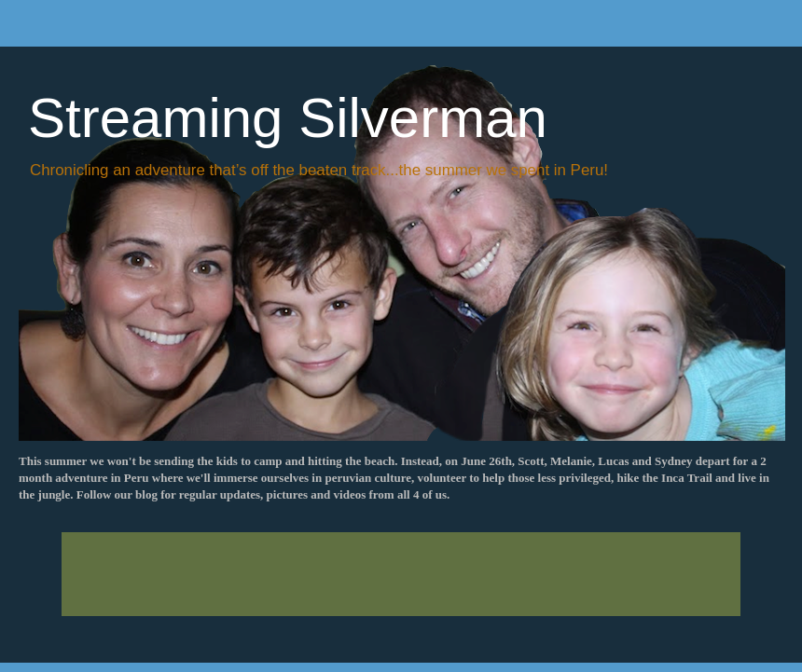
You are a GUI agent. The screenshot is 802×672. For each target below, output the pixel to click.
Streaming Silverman (288, 118)
